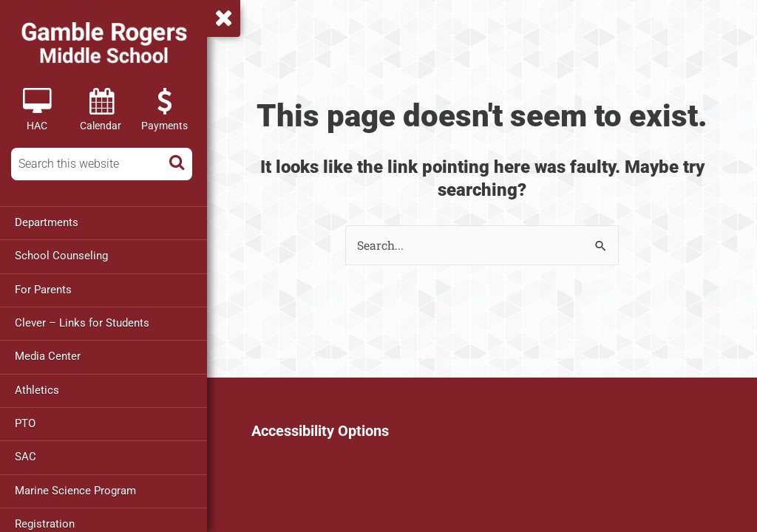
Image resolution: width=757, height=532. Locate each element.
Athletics (37, 389)
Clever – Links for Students (82, 322)
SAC (26, 455)
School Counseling (61, 256)
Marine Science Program (75, 488)
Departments (47, 222)
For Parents (43, 289)
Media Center (48, 355)
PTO (25, 422)
